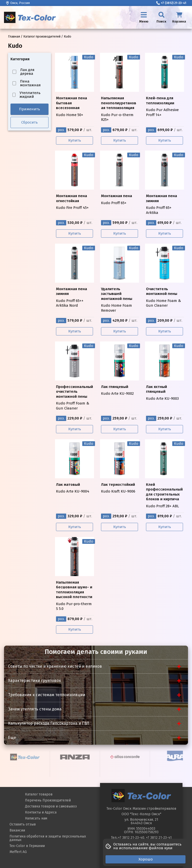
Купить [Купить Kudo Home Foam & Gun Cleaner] (165, 331)
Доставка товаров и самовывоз (51, 806)
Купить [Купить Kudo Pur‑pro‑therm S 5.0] (75, 629)
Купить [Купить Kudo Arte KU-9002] (120, 429)
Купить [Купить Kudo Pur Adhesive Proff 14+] (165, 140)
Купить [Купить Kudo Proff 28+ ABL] (165, 527)
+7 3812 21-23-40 (131, 838)
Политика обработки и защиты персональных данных (48, 838)
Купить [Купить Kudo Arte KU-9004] (75, 527)
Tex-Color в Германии (27, 846)
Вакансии (17, 830)
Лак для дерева (23, 72)
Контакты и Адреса (41, 812)
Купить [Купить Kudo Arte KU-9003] (165, 429)
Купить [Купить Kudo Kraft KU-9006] (120, 527)
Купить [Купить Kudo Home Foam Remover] (120, 331)
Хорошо (146, 859)
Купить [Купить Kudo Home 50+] (75, 140)
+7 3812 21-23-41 (159, 838)
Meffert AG (18, 852)
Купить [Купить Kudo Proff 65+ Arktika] (165, 233)
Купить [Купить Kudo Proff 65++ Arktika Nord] (75, 331)
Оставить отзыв (23, 824)
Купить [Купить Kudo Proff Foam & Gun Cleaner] (75, 429)
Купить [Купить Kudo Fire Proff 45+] (75, 233)
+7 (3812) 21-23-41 (171, 3)
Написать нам (36, 818)
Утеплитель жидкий (26, 95)
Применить (29, 109)
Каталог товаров (39, 794)
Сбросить (29, 122)
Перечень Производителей (48, 800)
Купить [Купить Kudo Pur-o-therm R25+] (120, 140)
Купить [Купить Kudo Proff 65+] (120, 233)
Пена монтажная (27, 83)
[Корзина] (179, 17)
